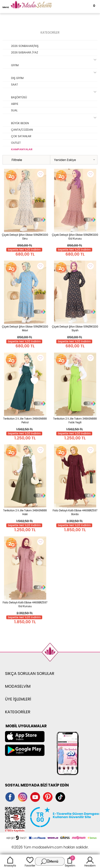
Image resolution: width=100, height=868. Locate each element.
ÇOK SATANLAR (21, 136)
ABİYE (15, 104)
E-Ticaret (34, 844)
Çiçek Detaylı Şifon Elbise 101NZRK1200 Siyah (75, 329)
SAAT (14, 85)
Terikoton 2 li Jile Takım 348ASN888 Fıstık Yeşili (75, 421)
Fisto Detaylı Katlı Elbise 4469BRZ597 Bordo (75, 512)
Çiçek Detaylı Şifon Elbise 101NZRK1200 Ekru (25, 237)
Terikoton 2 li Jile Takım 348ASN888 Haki (25, 512)
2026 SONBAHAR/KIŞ (25, 46)
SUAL (14, 110)
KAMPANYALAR (22, 149)
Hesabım (90, 861)
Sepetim (70, 861)
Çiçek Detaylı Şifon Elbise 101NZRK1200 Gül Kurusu (75, 237)
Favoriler (30, 861)
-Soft (22, 844)
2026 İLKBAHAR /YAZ (24, 52)
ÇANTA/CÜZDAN (22, 130)
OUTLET (16, 143)
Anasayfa (10, 861)
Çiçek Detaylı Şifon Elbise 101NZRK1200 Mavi (25, 329)
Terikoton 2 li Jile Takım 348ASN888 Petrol (25, 421)
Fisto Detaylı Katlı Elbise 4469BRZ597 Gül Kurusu (25, 604)
